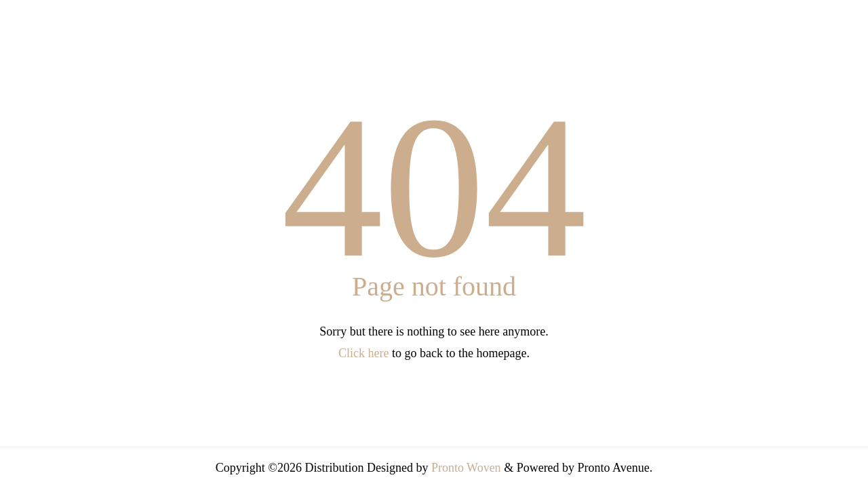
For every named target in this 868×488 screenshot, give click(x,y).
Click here (363, 353)
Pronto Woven (466, 468)
